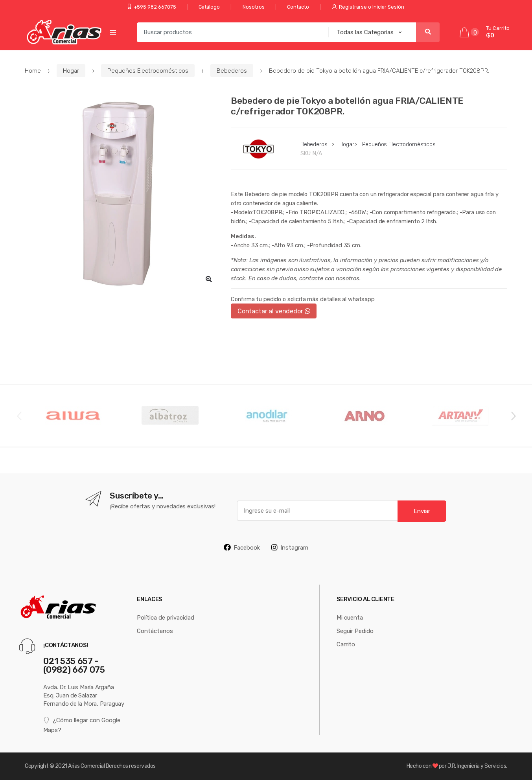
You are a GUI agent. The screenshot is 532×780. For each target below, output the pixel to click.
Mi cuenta (350, 617)
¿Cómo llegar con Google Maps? (82, 725)
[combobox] (230, 32)
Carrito (346, 644)
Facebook (242, 547)
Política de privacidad (166, 617)
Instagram (290, 547)
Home (33, 71)
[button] (209, 279)
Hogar (71, 71)
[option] (122, 192)
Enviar (422, 511)
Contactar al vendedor (274, 311)
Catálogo (209, 7)
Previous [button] (19, 416)
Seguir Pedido (355, 631)
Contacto (298, 7)
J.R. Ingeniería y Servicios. (477, 766)
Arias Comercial (86, 766)
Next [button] (513, 416)
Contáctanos (155, 631)
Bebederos (232, 71)
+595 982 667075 (152, 7)
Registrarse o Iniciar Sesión (368, 7)
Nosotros (254, 7)
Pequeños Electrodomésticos (148, 71)
